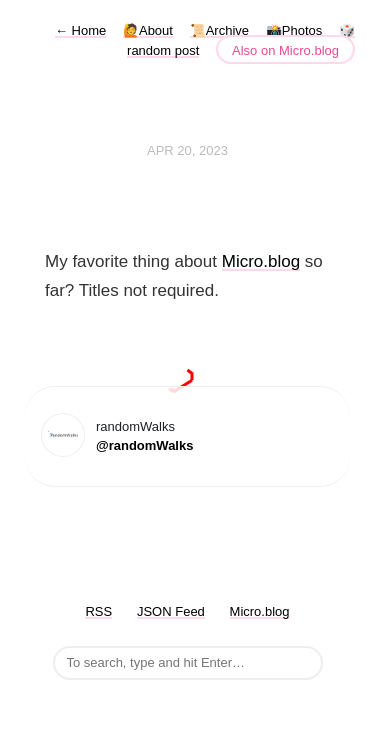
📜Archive (219, 30)
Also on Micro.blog (285, 50)
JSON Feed (171, 611)
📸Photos (294, 30)
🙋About (148, 30)
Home (80, 30)
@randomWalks (144, 445)
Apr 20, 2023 (187, 150)
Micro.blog (261, 261)
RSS (98, 611)
